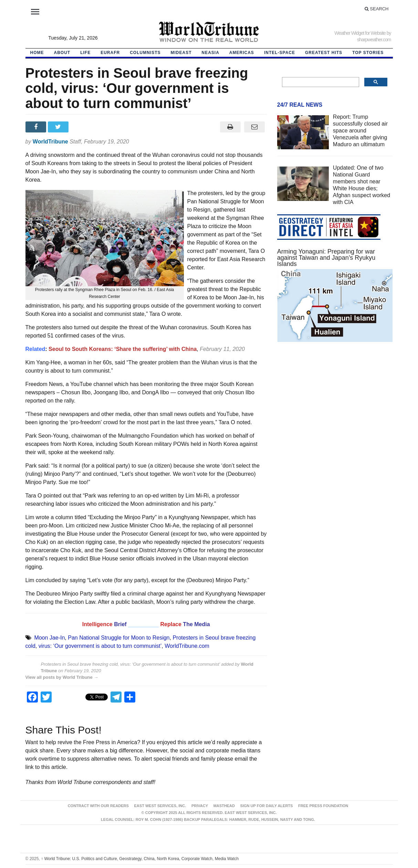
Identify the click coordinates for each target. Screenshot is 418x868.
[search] (320, 82)
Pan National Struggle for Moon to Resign (119, 638)
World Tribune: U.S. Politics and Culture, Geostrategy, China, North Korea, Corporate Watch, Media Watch (140, 859)
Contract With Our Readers (98, 806)
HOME (37, 53)
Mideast (181, 53)
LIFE (85, 53)
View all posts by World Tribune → (62, 677)
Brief (121, 624)
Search (377, 9)
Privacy (200, 806)
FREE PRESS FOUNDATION (323, 806)
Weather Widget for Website (360, 33)
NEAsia (211, 53)
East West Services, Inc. (160, 806)
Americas (242, 53)
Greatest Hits (324, 53)
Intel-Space (280, 53)
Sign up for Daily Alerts (267, 806)
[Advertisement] (335, 412)
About (62, 53)
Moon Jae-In (49, 638)
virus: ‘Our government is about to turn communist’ (100, 646)
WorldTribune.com (187, 646)
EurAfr (110, 53)
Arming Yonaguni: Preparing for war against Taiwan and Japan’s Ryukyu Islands (326, 258)
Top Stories (368, 53)
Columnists (145, 53)
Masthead (224, 806)
